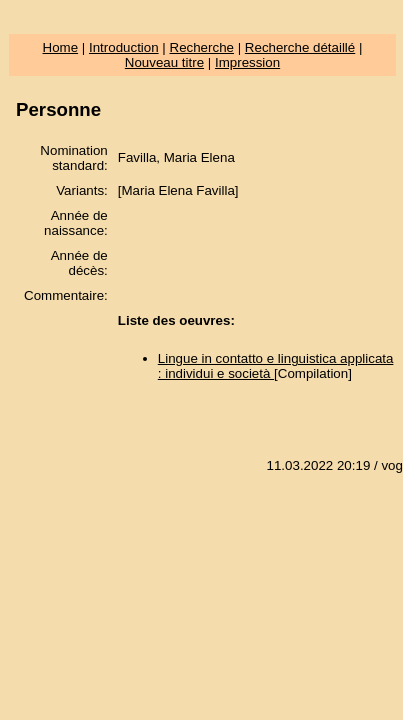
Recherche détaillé (300, 47)
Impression (247, 62)
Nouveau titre (164, 62)
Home (61, 47)
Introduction (124, 47)
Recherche (202, 47)
